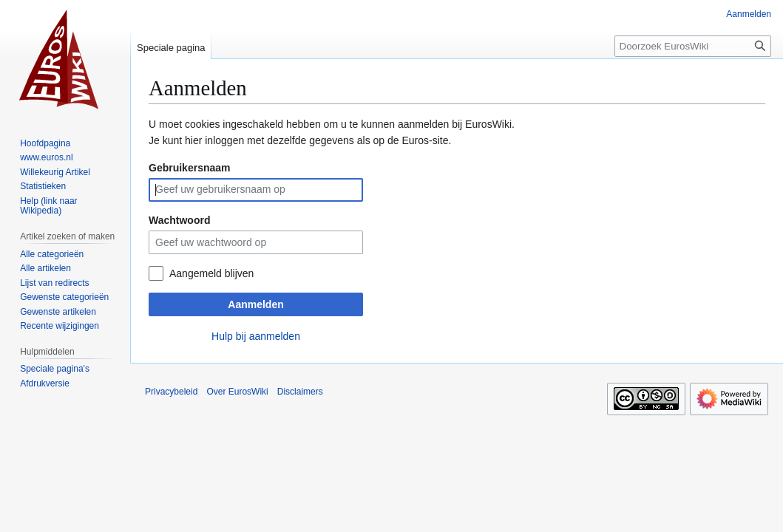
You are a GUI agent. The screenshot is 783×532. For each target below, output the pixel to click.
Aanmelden (255, 304)
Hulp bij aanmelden (256, 336)
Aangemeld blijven (211, 273)
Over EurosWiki (237, 392)
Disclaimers (300, 392)
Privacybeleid (171, 392)
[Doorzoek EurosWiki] (693, 46)
